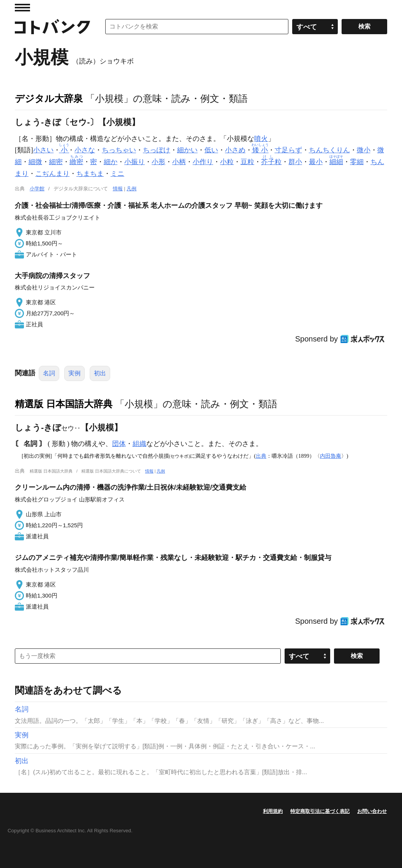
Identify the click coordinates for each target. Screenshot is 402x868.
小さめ (235, 150)
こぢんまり (52, 174)
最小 (316, 162)
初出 (100, 373)
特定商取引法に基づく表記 (320, 811)
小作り (203, 162)
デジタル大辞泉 (49, 98)
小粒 (227, 162)
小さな (85, 150)
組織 (139, 444)
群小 (295, 162)
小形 (158, 162)
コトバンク (52, 27)
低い (211, 150)
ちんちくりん (329, 150)
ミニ (117, 174)
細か (111, 162)
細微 (35, 162)
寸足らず (288, 150)
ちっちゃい (119, 150)
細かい (187, 150)
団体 (119, 444)
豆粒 (247, 162)
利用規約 (273, 811)
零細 (357, 162)
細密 (56, 162)
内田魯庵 (331, 456)
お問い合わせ (372, 811)
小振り (135, 162)
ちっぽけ (157, 150)
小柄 (179, 162)
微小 (364, 150)
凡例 (131, 189)
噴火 (261, 139)
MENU (22, 8)
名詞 (49, 373)
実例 (74, 373)
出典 (261, 456)
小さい (43, 150)
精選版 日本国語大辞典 (64, 404)
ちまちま (90, 174)
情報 (118, 189)
